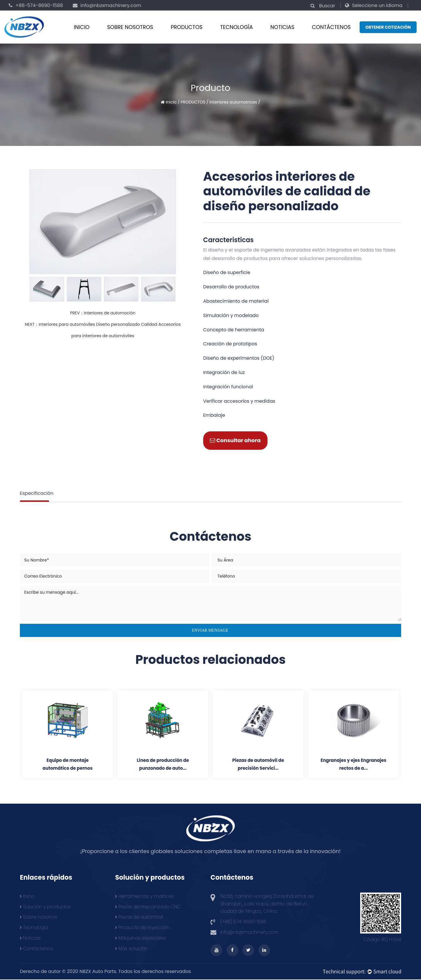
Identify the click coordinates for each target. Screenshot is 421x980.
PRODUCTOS (187, 27)
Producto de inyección (142, 928)
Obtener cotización (388, 27)
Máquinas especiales (141, 938)
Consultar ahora (235, 440)
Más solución (131, 949)
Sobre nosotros (130, 27)
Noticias (282, 27)
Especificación (37, 493)
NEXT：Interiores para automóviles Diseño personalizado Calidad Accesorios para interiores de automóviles (103, 330)
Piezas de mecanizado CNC (148, 907)
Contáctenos (36, 949)
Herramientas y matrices (145, 897)
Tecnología (237, 27)
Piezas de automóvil (139, 917)
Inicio (82, 27)
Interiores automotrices (233, 102)
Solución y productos (45, 907)
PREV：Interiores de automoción (103, 313)
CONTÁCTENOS (331, 27)
